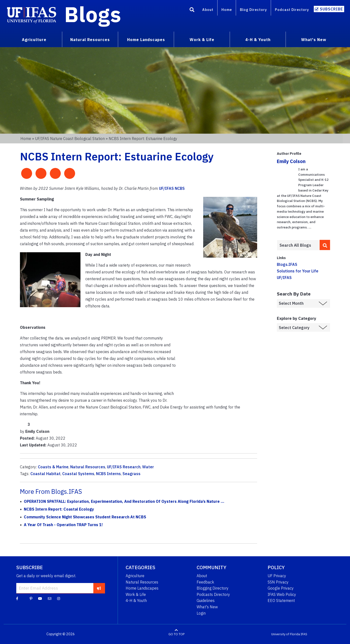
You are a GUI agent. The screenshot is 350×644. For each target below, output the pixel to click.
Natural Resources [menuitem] (90, 40)
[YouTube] (40, 598)
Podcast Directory (292, 10)
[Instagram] (59, 598)
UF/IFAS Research (124, 467)
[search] (325, 245)
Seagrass (131, 474)
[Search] (192, 10)
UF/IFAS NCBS (172, 188)
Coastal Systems (78, 474)
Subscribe (331, 9)
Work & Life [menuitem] (202, 40)
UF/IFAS (284, 278)
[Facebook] (17, 598)
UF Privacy (277, 576)
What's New (207, 607)
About (208, 10)
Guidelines (206, 600)
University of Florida (286, 634)
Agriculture (135, 576)
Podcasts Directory (213, 594)
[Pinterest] (31, 598)
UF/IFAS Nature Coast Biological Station (70, 139)
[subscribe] (99, 588)
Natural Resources (88, 467)
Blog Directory (253, 10)
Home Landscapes (142, 588)
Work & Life (136, 594)
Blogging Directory (213, 588)
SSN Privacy (278, 582)
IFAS (304, 634)
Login (201, 613)
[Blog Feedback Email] (50, 598)
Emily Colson (291, 161)
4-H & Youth (136, 600)
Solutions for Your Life (298, 271)
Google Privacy (281, 588)
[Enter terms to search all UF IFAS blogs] (298, 245)
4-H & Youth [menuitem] (258, 40)
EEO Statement (281, 600)
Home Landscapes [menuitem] (146, 40)
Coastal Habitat (45, 474)
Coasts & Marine (53, 467)
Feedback (205, 582)
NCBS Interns (108, 474)
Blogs (93, 14)
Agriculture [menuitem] (34, 40)
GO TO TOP (176, 634)
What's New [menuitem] (314, 40)
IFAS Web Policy (282, 594)
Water (148, 467)
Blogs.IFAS (287, 264)
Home (227, 10)
